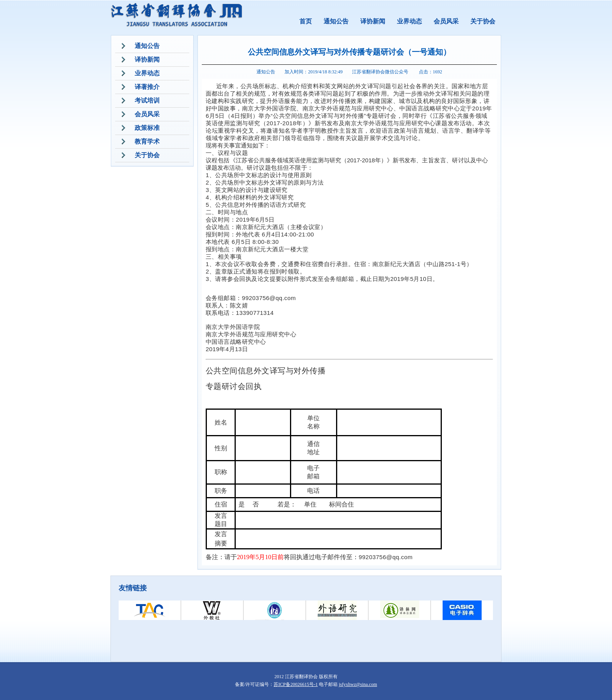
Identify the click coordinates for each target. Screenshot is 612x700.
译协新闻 (373, 21)
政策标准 (147, 128)
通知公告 (336, 21)
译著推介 (147, 87)
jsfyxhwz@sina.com (358, 684)
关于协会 (483, 21)
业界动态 (409, 21)
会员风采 (446, 21)
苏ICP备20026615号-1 (296, 684)
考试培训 (147, 100)
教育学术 (147, 141)
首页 (306, 21)
